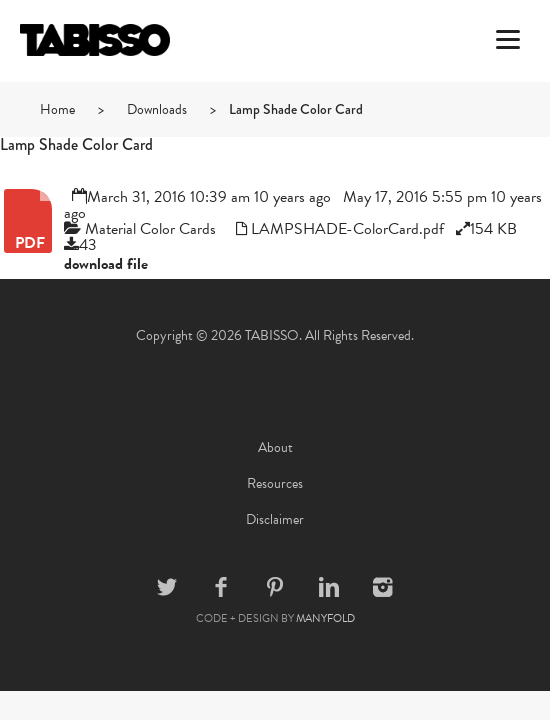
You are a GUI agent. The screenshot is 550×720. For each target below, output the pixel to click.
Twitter (167, 587)
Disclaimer (275, 519)
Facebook (221, 587)
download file (106, 264)
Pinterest (275, 587)
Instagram (383, 587)
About (275, 447)
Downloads (157, 109)
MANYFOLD (325, 618)
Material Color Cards (150, 229)
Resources (275, 483)
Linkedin (329, 587)
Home (57, 109)
